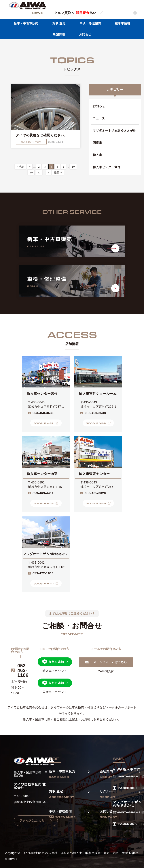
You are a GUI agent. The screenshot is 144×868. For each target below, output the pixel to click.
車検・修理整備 (90, 23)
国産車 (97, 143)
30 (39, 173)
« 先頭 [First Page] (21, 167)
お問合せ (85, 34)
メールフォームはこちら (110, 662)
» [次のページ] (49, 173)
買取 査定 (59, 23)
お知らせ (99, 106)
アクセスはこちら (32, 821)
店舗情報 (59, 34)
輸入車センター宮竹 (107, 167)
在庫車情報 (122, 23)
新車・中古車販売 (26, 23)
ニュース (99, 118)
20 (31, 173)
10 (73, 167)
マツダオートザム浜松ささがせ (114, 131)
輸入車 (97, 155)
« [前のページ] (30, 167)
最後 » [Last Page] (58, 173)
